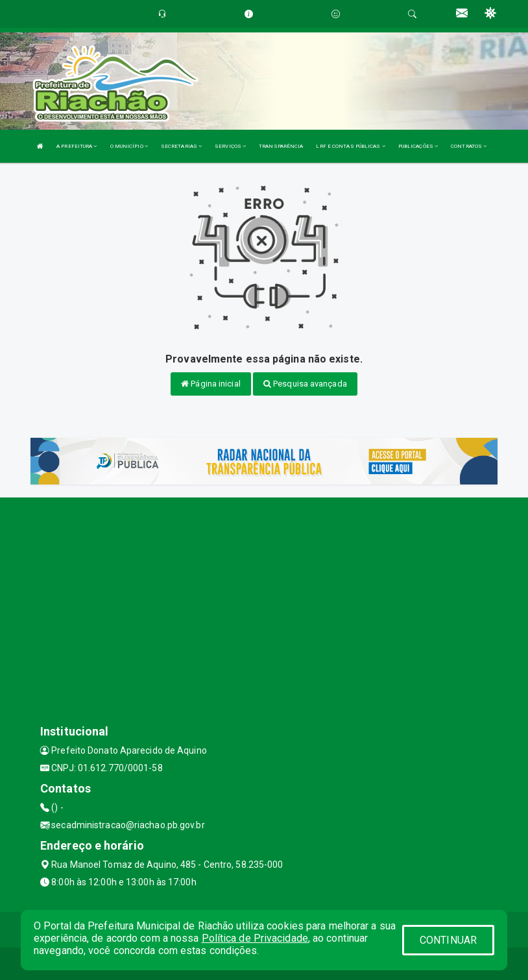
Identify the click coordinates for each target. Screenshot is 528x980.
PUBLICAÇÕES (418, 146)
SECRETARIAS (181, 146)
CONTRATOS (469, 146)
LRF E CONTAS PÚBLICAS (350, 146)
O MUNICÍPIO (129, 146)
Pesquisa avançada (305, 384)
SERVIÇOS (230, 146)
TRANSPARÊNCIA (281, 146)
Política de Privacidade (255, 938)
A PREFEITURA (77, 146)
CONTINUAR (448, 940)
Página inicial (211, 384)
